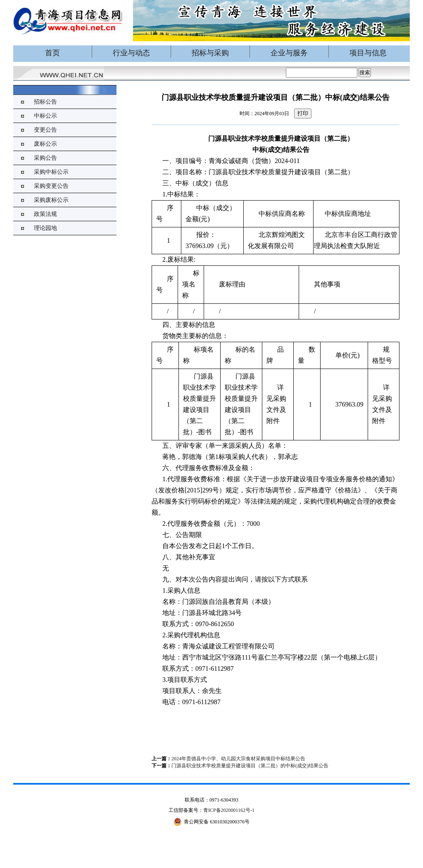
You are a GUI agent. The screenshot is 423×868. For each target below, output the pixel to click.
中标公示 (45, 116)
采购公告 (45, 158)
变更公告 (45, 130)
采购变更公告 (51, 186)
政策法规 (45, 214)
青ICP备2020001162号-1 (229, 810)
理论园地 (45, 228)
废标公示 (45, 144)
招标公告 (45, 102)
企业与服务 (289, 53)
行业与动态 (131, 53)
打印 (303, 113)
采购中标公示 (51, 172)
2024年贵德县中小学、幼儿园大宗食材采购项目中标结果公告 (238, 759)
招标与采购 (210, 53)
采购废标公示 (51, 200)
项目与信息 (368, 53)
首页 (52, 53)
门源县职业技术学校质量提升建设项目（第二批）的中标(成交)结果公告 (250, 766)
